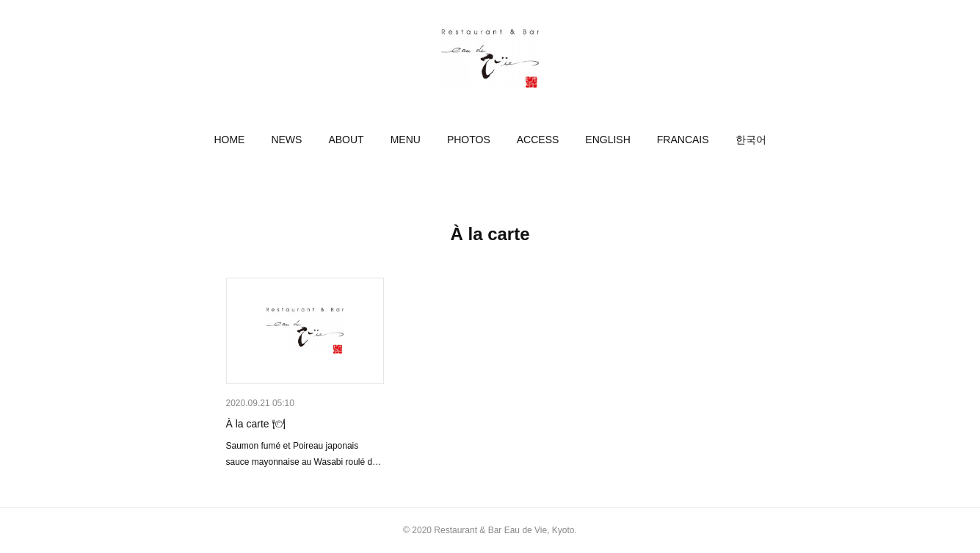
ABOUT (346, 140)
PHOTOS (469, 140)
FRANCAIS (683, 140)
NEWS (286, 140)
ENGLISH (607, 140)
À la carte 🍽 (256, 424)
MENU (406, 140)
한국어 (751, 140)
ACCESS (538, 140)
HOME (229, 140)
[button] (229, 140)
